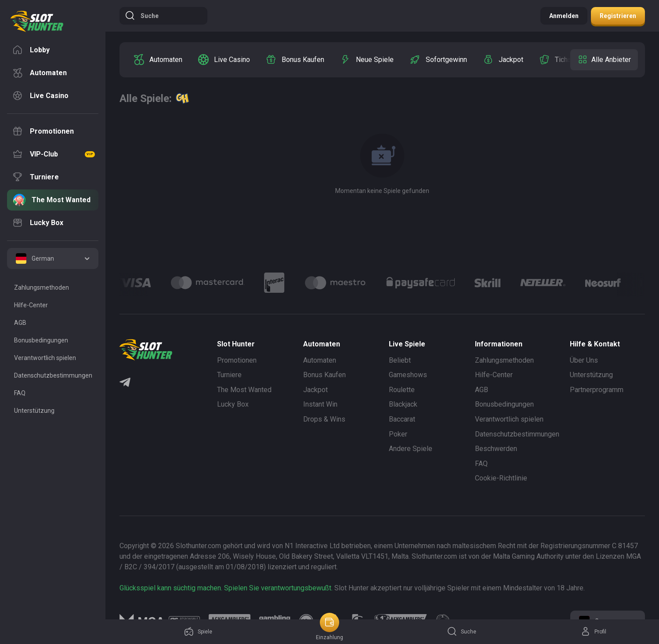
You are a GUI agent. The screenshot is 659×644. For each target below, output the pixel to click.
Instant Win (320, 404)
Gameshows (408, 375)
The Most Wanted (244, 390)
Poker (398, 434)
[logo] (37, 22)
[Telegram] (125, 383)
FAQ (481, 464)
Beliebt (400, 360)
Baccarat (402, 419)
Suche (142, 16)
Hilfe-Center (494, 375)
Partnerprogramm (597, 390)
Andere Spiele (411, 449)
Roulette (402, 390)
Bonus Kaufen (324, 375)
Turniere (229, 375)
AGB (482, 390)
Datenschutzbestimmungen (517, 434)
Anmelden (564, 16)
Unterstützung (591, 375)
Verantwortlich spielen (509, 419)
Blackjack (403, 404)
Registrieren (618, 16)
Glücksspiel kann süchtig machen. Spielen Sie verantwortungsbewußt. (226, 588)
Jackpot (315, 390)
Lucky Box (233, 404)
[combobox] (53, 258)
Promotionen (237, 360)
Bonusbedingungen (504, 404)
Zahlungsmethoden (504, 360)
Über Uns (584, 360)
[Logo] (208, 283)
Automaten (320, 360)
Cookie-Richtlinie (501, 478)
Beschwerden (496, 449)
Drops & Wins (324, 419)
